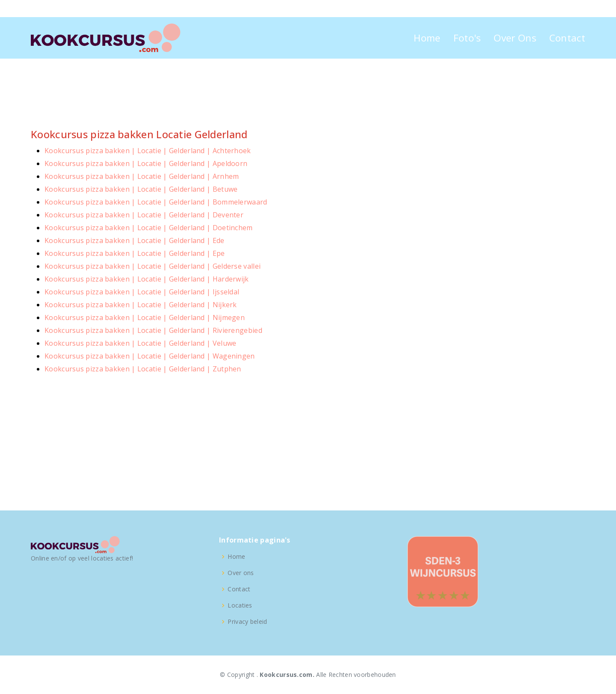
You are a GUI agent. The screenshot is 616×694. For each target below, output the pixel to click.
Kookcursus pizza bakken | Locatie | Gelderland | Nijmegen (145, 317)
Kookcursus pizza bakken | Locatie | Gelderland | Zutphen (143, 369)
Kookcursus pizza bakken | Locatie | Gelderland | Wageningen (150, 356)
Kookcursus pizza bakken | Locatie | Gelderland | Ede (135, 240)
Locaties (240, 605)
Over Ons (515, 38)
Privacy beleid (247, 622)
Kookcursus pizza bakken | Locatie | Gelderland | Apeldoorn (146, 163)
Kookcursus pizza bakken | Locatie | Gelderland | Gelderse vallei (153, 266)
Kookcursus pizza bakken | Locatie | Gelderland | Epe (135, 253)
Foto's (467, 38)
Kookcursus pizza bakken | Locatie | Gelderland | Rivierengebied (153, 330)
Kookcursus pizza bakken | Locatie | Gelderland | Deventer (144, 215)
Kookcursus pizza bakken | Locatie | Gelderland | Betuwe (141, 189)
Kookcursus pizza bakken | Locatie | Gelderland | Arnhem (142, 176)
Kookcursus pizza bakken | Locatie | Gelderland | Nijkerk (141, 305)
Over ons (241, 573)
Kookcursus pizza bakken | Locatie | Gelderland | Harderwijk (147, 279)
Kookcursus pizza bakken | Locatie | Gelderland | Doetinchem (149, 228)
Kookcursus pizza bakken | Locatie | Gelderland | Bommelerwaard (156, 202)
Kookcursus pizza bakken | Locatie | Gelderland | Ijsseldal (142, 292)
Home (427, 38)
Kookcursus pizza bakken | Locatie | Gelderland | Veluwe (141, 343)
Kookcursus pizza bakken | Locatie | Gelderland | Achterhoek (148, 151)
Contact (567, 38)
